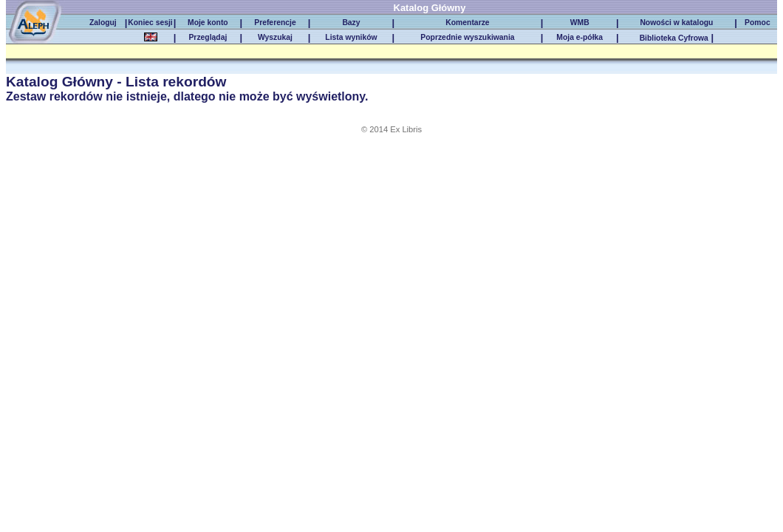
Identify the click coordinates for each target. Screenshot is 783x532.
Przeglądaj (208, 37)
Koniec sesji (150, 23)
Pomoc (758, 23)
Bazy (351, 23)
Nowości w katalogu (676, 23)
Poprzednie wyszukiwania (467, 37)
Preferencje (275, 23)
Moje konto (208, 23)
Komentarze (467, 23)
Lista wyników (351, 37)
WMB (580, 23)
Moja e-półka (579, 37)
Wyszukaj (275, 37)
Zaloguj (103, 23)
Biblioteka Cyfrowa (674, 38)
